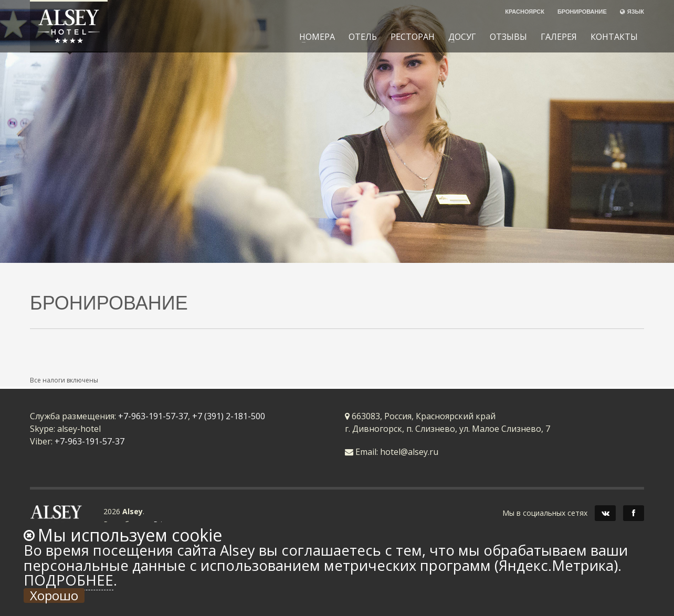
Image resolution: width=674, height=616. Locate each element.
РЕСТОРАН (413, 37)
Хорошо (54, 596)
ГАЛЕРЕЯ (559, 37)
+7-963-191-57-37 (153, 416)
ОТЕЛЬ (363, 37)
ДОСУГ (459, 37)
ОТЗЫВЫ (508, 37)
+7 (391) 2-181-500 (229, 416)
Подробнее (69, 580)
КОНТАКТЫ (614, 37)
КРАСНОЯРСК (525, 11)
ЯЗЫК (632, 11)
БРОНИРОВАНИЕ (582, 11)
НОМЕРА (314, 37)
